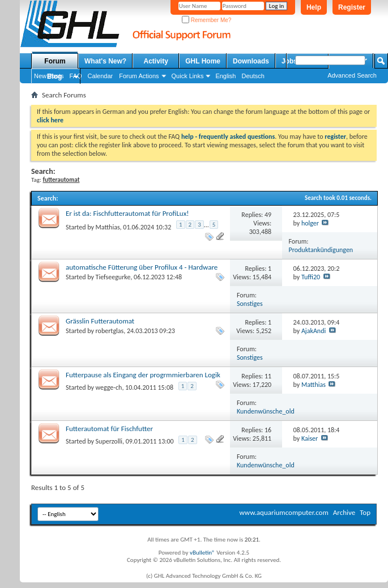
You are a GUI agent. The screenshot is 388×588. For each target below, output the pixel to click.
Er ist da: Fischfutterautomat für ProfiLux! (127, 213)
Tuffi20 (311, 277)
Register (352, 7)
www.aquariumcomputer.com (283, 512)
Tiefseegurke (113, 277)
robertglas (110, 331)
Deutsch (253, 76)
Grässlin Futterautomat (100, 321)
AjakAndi (314, 331)
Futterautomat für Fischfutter (109, 429)
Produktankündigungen (321, 250)
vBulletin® (202, 553)
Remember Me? (206, 20)
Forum (55, 61)
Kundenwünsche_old (266, 411)
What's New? (105, 61)
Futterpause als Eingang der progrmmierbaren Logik (143, 375)
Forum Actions (139, 76)
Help (314, 7)
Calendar (101, 76)
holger (310, 223)
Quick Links (188, 76)
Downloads (251, 61)
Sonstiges (250, 304)
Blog (55, 76)
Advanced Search (352, 75)
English (225, 76)
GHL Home (203, 61)
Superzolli (109, 441)
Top (365, 512)
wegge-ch (109, 387)
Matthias (108, 227)
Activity (156, 61)
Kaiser (310, 438)
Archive (344, 512)
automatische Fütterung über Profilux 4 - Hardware (142, 267)
